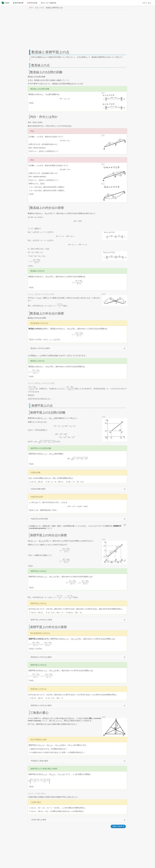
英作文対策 (32, 3)
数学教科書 (18, 3)
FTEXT (6, 3)
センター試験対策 (49, 3)
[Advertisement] (77, 30)
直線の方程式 (118, 826)
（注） (125, 525)
